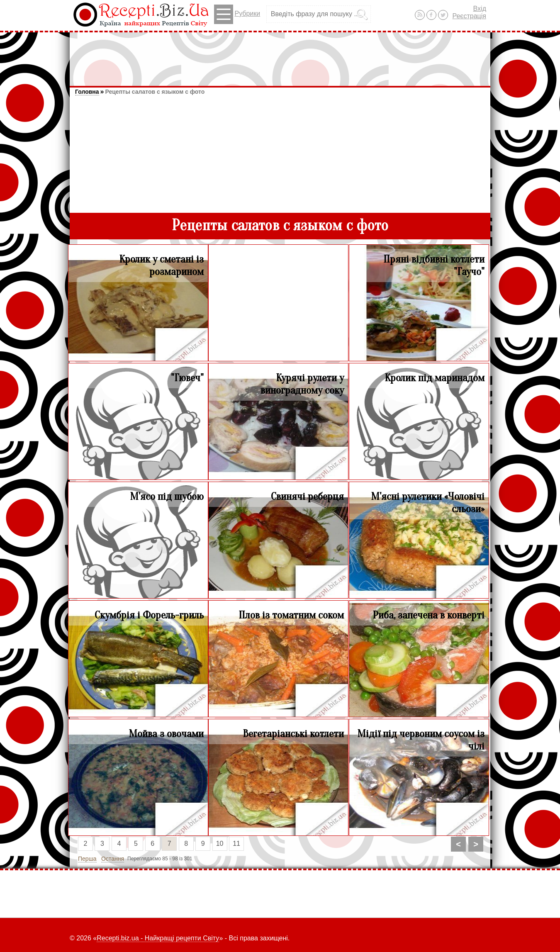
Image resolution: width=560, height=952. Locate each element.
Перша (87, 859)
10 (220, 844)
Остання (113, 859)
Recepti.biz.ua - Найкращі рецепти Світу (158, 938)
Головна (87, 92)
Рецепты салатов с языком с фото (155, 92)
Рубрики (237, 14)
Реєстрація (469, 16)
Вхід (480, 9)
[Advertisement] (280, 55)
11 (236, 844)
